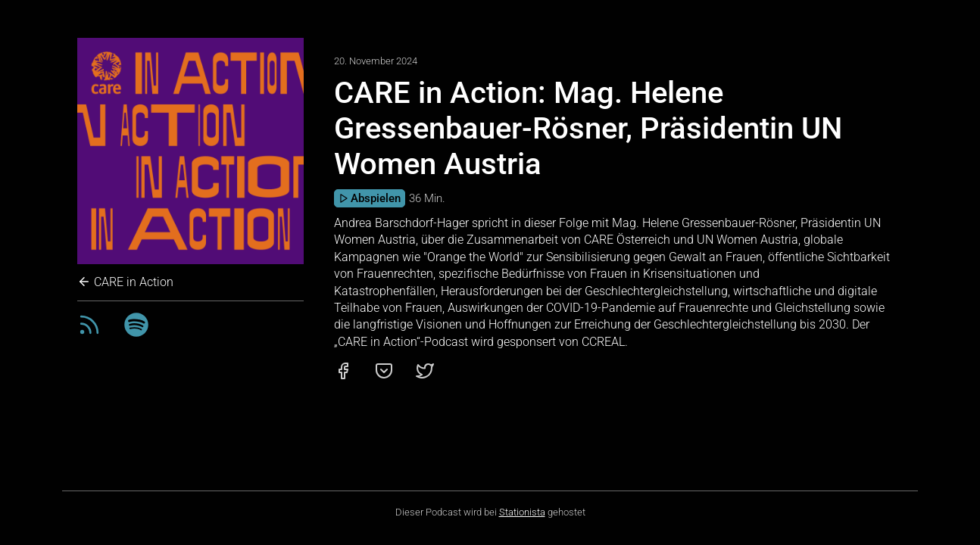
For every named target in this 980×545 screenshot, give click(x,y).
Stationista (522, 512)
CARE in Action (125, 282)
